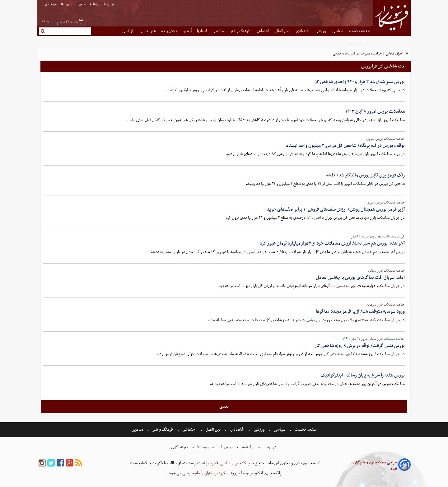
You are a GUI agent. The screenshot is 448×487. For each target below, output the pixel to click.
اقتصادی (303, 31)
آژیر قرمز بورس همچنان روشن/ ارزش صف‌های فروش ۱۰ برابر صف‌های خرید (336, 209)
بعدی (224, 406)
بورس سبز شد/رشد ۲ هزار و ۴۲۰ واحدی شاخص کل (359, 82)
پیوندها (66, 4)
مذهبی (219, 31)
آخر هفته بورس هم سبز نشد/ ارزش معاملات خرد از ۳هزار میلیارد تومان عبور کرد (332, 243)
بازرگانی (129, 31)
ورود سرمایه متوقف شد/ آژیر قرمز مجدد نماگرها (360, 311)
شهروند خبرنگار (358, 40)
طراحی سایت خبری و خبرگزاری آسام (374, 466)
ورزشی (321, 31)
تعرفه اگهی (51, 4)
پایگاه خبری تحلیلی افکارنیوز (227, 463)
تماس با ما (80, 4)
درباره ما (110, 4)
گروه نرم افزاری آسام (210, 473)
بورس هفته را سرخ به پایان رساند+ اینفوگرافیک (363, 375)
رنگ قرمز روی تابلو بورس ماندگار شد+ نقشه (365, 175)
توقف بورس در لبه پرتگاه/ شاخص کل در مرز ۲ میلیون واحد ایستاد (345, 146)
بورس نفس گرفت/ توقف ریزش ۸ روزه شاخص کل (360, 346)
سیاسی (338, 31)
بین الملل (283, 31)
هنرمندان (148, 31)
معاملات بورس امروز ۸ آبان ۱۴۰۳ (375, 111)
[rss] (79, 463)
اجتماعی (263, 31)
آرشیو (187, 31)
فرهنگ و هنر (240, 31)
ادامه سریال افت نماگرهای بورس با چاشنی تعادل (360, 278)
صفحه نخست (360, 31)
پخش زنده (170, 31)
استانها (202, 31)
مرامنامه (95, 4)
